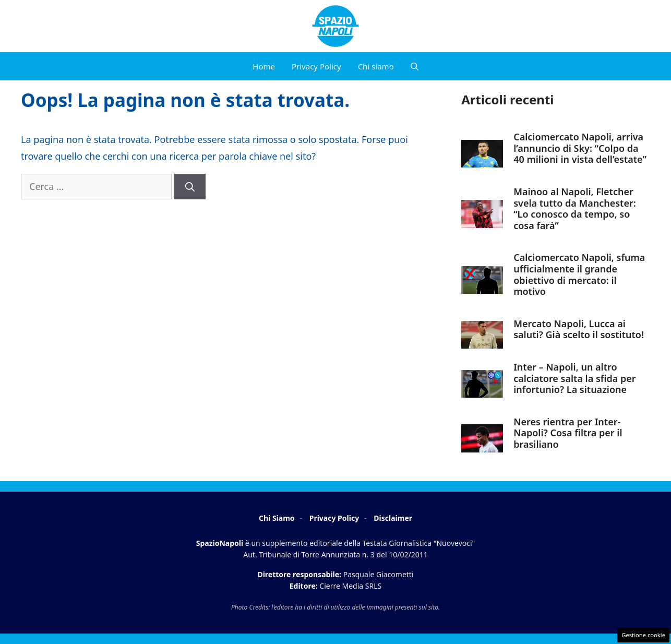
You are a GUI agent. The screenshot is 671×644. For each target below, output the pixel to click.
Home (264, 66)
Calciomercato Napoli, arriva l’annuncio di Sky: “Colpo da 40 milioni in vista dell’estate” (580, 148)
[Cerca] (190, 187)
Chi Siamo (277, 518)
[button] (415, 66)
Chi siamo (376, 66)
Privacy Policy (316, 66)
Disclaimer (393, 518)
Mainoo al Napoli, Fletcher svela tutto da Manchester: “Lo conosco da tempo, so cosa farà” (575, 208)
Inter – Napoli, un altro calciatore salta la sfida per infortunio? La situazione (574, 378)
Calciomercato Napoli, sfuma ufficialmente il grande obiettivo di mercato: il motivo (579, 274)
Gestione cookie (643, 635)
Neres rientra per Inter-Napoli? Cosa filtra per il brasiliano (568, 433)
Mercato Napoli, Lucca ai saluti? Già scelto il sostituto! (579, 329)
